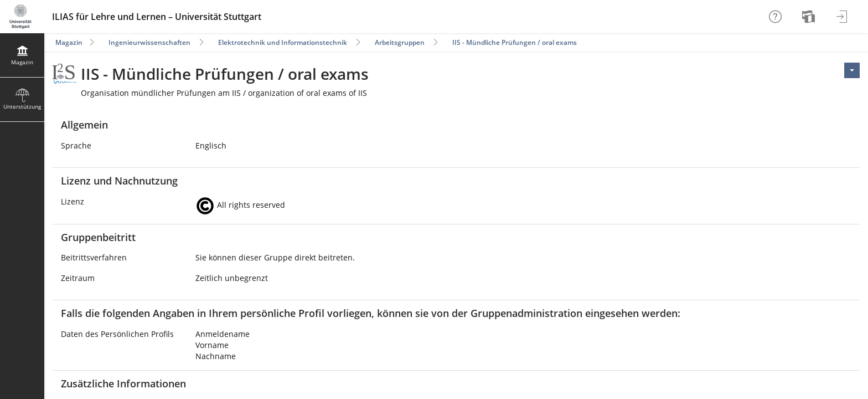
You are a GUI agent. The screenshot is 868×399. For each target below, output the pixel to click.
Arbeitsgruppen (400, 42)
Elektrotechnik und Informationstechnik (283, 42)
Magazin (69, 42)
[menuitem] (810, 17)
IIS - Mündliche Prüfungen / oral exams (515, 42)
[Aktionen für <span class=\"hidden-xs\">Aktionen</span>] (852, 70)
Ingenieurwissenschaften (149, 42)
